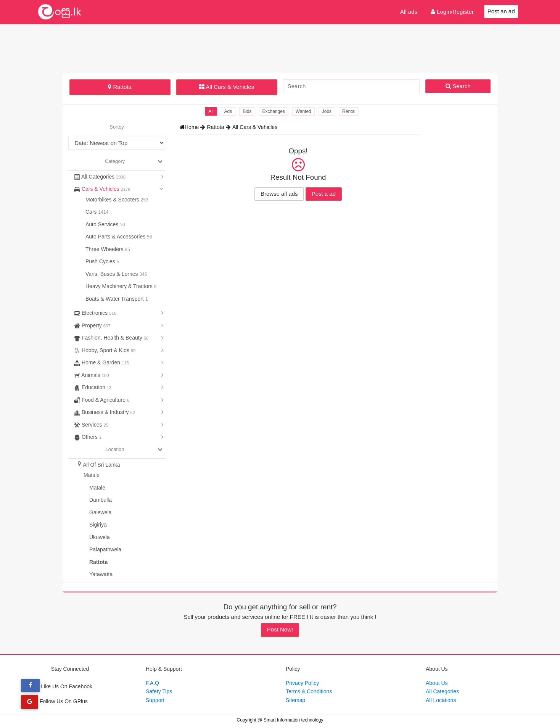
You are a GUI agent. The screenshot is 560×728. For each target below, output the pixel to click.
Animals (91, 375)
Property (92, 325)
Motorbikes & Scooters (113, 200)
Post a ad (324, 194)
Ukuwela (100, 537)
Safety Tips (159, 691)
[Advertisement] (280, 47)
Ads (228, 111)
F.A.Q (152, 683)
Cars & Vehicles (102, 189)
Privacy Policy (302, 683)
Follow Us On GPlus (54, 701)
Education (93, 387)
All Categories (100, 177)
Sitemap (295, 700)
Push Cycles (101, 261)
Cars (92, 212)
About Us (437, 683)
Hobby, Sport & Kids (105, 350)
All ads (409, 12)
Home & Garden (101, 362)
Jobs (327, 111)
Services (91, 425)
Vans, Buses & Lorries (112, 274)
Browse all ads (279, 194)
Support (155, 700)
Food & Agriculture (102, 400)
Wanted (303, 111)
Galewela (100, 512)
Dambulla (101, 500)
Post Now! (280, 629)
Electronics (95, 313)
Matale (92, 475)
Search (458, 86)
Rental (349, 111)
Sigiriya (98, 525)
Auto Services (103, 224)
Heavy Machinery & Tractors (120, 286)
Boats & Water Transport (115, 299)
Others (88, 437)
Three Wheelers (105, 249)
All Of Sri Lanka (101, 465)
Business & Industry (105, 412)
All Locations (441, 700)
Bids (247, 111)
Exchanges (274, 111)
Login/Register (452, 12)
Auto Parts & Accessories (116, 237)
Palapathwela (105, 549)
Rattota (120, 87)
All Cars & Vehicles (227, 87)
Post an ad (501, 11)
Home (190, 127)
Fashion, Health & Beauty (111, 338)
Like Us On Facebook (57, 686)
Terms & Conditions (309, 691)
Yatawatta (101, 574)
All (211, 111)
